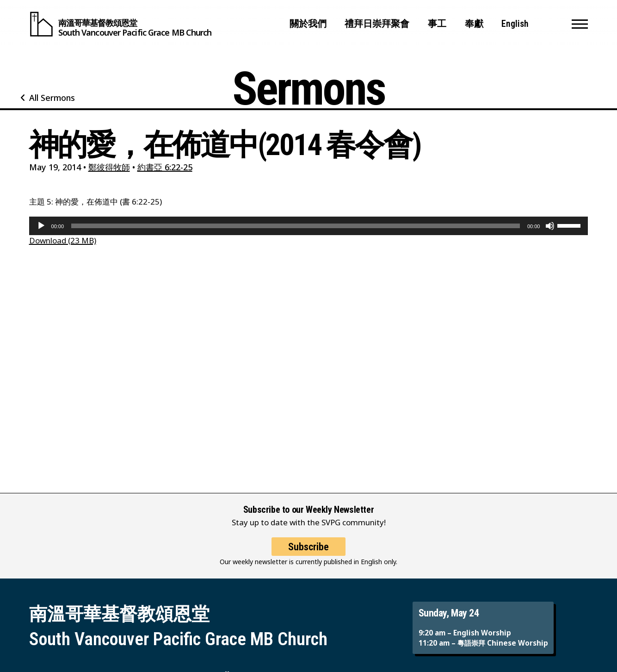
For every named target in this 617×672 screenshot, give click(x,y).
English (515, 24)
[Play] (41, 226)
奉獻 (474, 24)
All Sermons (52, 98)
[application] (309, 226)
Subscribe (308, 553)
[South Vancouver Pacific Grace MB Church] (120, 24)
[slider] (296, 226)
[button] (580, 24)
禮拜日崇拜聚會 (377, 24)
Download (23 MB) (63, 240)
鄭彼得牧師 (109, 167)
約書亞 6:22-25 (165, 167)
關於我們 (308, 24)
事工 (437, 24)
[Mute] (550, 226)
